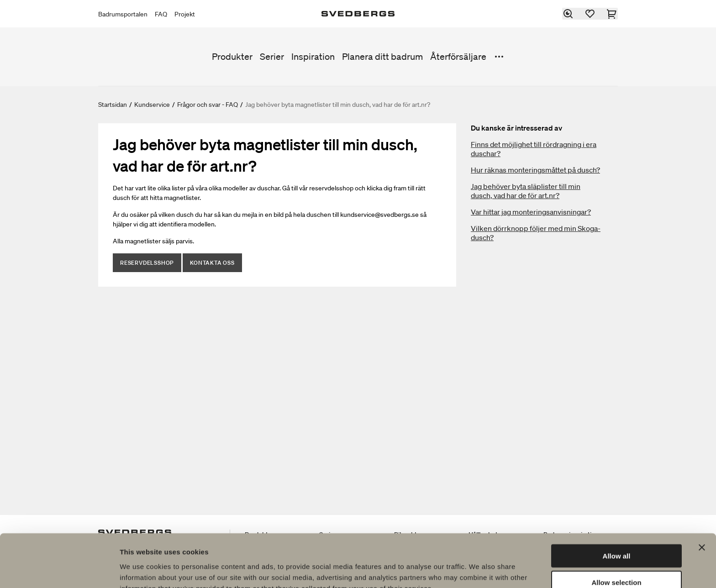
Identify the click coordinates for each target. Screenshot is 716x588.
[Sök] (569, 14)
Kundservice (152, 105)
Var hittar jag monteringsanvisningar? (531, 212)
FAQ (161, 14)
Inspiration (313, 57)
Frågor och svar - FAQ (208, 105)
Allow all (617, 508)
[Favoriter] (590, 14)
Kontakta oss (212, 263)
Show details (479, 570)
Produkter (232, 57)
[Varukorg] (612, 14)
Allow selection (616, 535)
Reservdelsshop (147, 263)
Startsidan (113, 105)
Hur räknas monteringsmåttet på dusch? (535, 170)
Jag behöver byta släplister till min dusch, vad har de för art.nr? (526, 191)
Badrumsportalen (123, 14)
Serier (272, 57)
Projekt (185, 14)
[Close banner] (702, 499)
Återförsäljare (458, 57)
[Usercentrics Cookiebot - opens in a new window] (59, 570)
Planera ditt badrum (382, 57)
